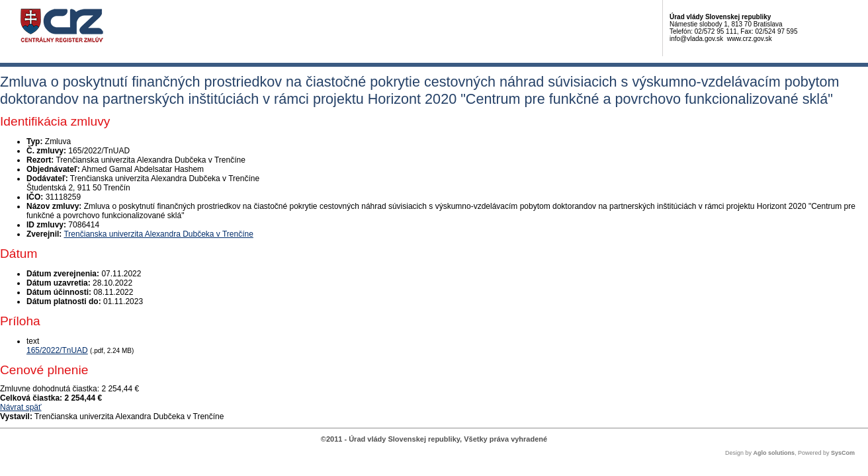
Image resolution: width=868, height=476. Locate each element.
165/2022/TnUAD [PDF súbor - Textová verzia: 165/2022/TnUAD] (57, 350)
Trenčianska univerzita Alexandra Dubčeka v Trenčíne (158, 234)
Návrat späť (21, 407)
